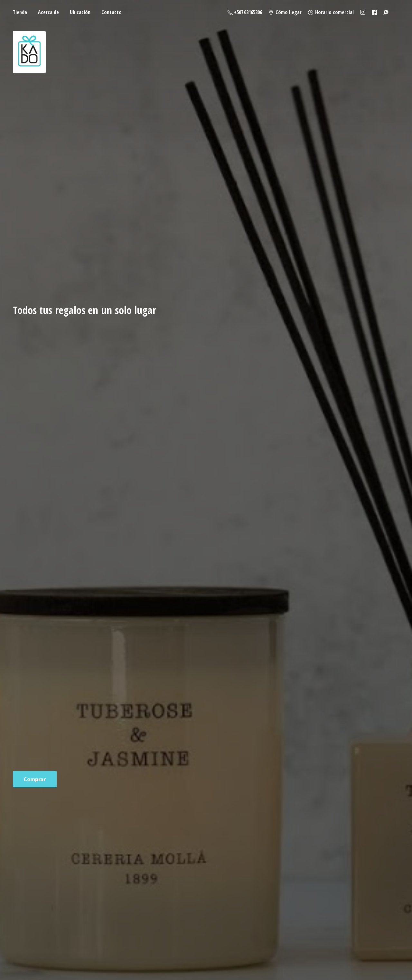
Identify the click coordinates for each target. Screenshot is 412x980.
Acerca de (48, 12)
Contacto (112, 12)
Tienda (20, 12)
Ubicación (80, 12)
